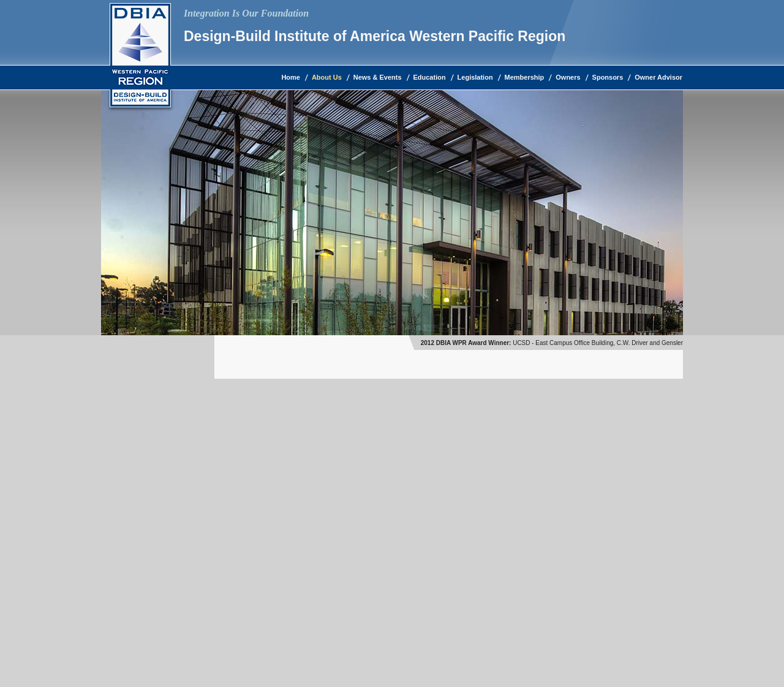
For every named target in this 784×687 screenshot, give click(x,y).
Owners (568, 77)
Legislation (475, 77)
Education (430, 77)
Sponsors (608, 77)
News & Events (378, 77)
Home (291, 77)
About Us (327, 77)
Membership (525, 77)
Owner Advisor (658, 77)
